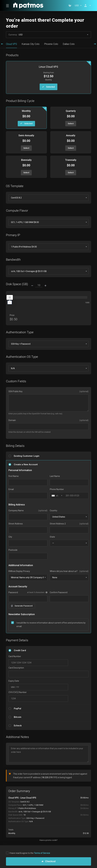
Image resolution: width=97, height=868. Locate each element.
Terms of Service (42, 853)
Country (53, 511)
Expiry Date (14, 681)
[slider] (10, 297)
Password (13, 592)
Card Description (16, 668)
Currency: (48, 35)
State (52, 537)
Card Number (15, 656)
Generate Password (22, 606)
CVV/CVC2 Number (18, 692)
